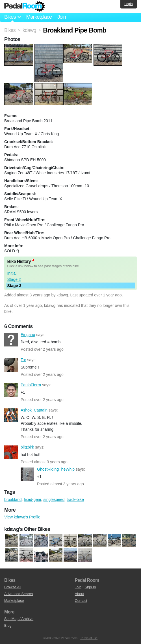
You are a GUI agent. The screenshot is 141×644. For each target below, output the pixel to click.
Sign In (90, 587)
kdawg (62, 295)
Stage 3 (14, 286)
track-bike (75, 499)
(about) (33, 260)
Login (128, 4)
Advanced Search (19, 594)
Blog (8, 625)
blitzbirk (11, 452)
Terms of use (89, 638)
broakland (13, 499)
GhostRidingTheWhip (27, 474)
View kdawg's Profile (22, 517)
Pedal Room (25, 7)
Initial (12, 273)
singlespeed (54, 499)
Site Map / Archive (19, 619)
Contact (81, 601)
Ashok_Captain (11, 415)
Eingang (11, 340)
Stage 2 (14, 279)
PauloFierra (11, 390)
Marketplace (39, 17)
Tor (11, 365)
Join (62, 17)
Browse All (13, 587)
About (80, 594)
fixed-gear (32, 499)
